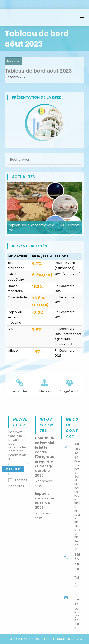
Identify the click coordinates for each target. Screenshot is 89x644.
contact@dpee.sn (77, 618)
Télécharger (14, 61)
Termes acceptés (18, 483)
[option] (44, 208)
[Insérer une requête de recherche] (44, 160)
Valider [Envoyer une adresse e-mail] (13, 469)
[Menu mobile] (82, 18)
